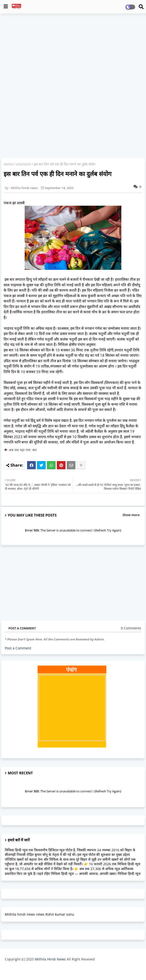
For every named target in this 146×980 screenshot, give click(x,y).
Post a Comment (18, 648)
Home (8, 164)
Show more (131, 515)
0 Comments (131, 628)
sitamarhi (23, 164)
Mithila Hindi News (50, 959)
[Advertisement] (73, 52)
